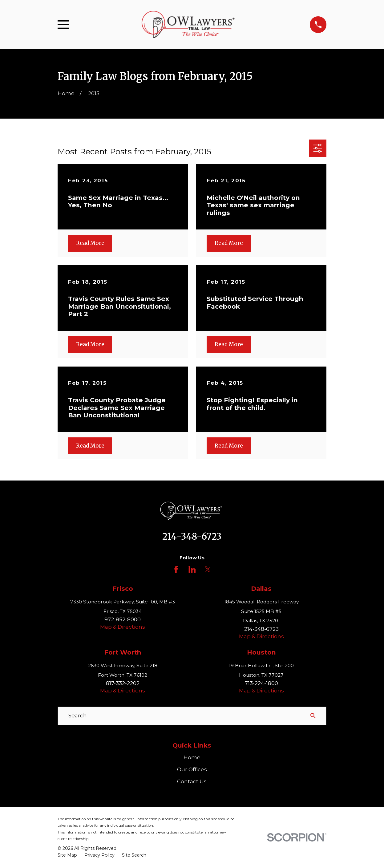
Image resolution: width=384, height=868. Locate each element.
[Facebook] (176, 570)
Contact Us (192, 781)
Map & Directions (123, 627)
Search (78, 716)
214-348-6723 (192, 537)
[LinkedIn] (192, 570)
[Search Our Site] (313, 716)
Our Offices (192, 769)
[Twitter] (208, 570)
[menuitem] (67, 855)
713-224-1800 (261, 683)
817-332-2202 (123, 683)
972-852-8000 (123, 619)
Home (192, 757)
